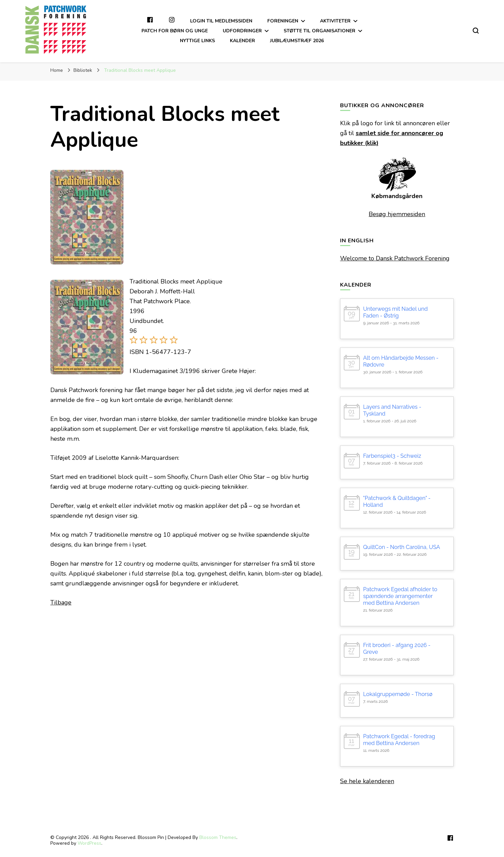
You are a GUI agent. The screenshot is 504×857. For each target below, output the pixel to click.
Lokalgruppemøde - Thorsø (398, 694)
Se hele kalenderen (367, 781)
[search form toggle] (476, 31)
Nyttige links (197, 41)
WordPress (89, 843)
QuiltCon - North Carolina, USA (402, 547)
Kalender (242, 41)
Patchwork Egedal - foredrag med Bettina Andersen (399, 740)
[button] (134, 342)
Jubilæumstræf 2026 (297, 41)
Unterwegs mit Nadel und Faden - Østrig (396, 312)
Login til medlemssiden (221, 21)
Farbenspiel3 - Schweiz (392, 456)
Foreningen (283, 21)
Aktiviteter (335, 21)
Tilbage (61, 602)
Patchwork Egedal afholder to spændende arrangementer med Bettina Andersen (400, 596)
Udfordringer (242, 31)
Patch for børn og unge (175, 31)
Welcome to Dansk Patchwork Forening (395, 258)
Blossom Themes (218, 837)
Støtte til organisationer (320, 31)
